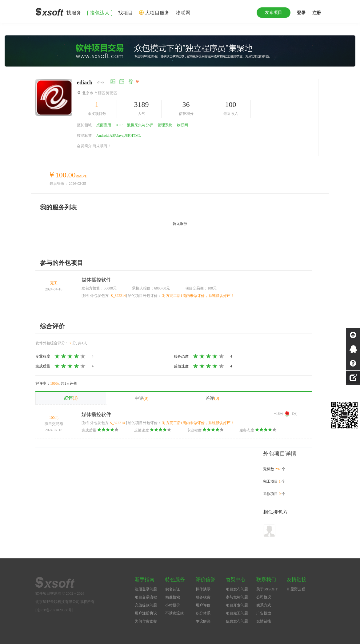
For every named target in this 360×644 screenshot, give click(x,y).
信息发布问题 (237, 621)
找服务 (74, 13)
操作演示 (203, 589)
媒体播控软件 (96, 280)
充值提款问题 (146, 605)
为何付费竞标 (146, 621)
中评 (142, 398)
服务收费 (203, 597)
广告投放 (264, 613)
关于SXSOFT (267, 589)
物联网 (183, 13)
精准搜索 (173, 597)
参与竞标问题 (237, 597)
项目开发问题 (237, 605)
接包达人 (100, 13)
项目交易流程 (146, 597)
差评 (212, 398)
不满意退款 (174, 613)
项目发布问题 (237, 589)
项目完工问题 (237, 613)
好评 (71, 398)
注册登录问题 (146, 589)
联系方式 (264, 605)
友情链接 (264, 621)
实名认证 (173, 589)
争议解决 (203, 621)
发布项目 (274, 12)
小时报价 (173, 605)
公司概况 (264, 597)
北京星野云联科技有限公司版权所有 (65, 602)
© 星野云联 (296, 589)
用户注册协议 (146, 613)
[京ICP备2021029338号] (54, 610)
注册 (317, 13)
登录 (301, 13)
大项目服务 (157, 13)
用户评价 (203, 605)
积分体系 (203, 613)
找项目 (126, 13)
